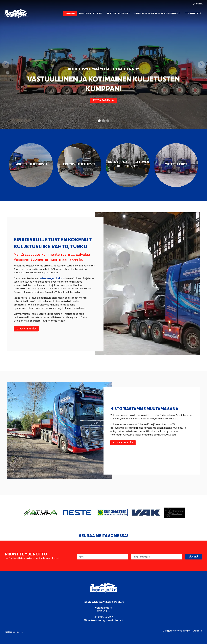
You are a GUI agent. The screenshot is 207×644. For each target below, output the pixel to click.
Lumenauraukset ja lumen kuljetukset (157, 13)
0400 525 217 (103, 617)
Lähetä (193, 557)
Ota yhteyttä (193, 13)
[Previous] (6, 65)
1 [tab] (99, 121)
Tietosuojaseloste (14, 632)
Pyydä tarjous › (103, 100)
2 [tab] (104, 121)
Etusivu (70, 13)
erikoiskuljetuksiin (51, 278)
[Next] (201, 65)
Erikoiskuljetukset (118, 13)
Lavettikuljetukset (91, 13)
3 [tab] (108, 121)
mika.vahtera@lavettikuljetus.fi (104, 620)
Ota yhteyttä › (26, 329)
